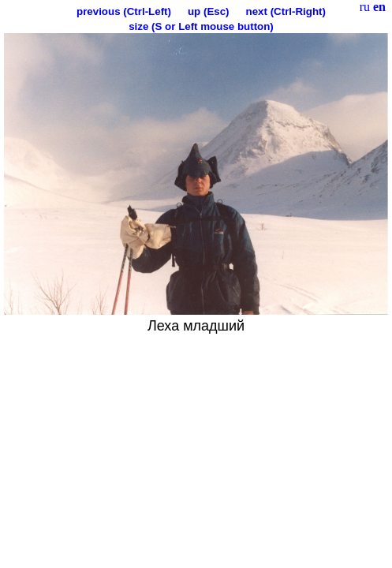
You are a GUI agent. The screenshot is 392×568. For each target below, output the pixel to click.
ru (365, 7)
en (379, 7)
